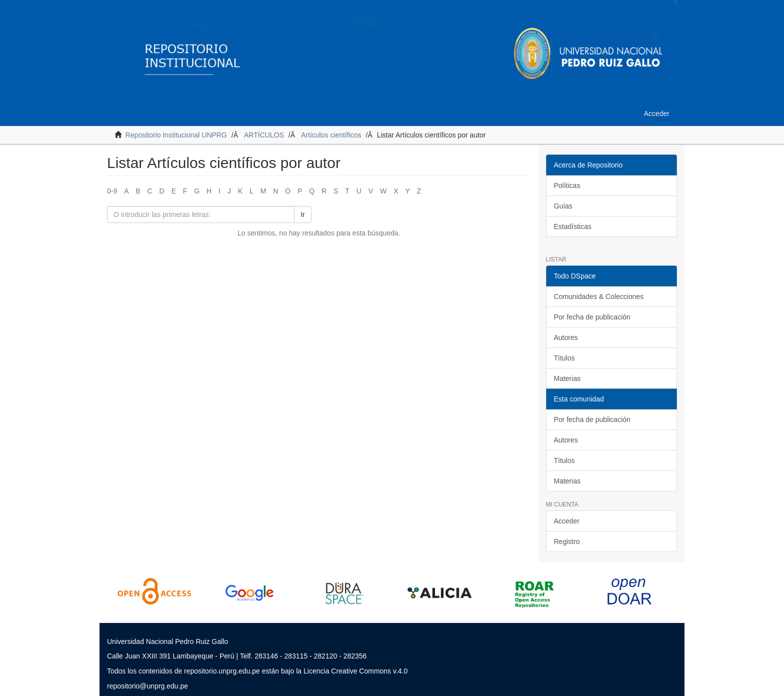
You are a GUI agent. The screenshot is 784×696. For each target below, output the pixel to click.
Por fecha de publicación (592, 317)
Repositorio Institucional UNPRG (176, 135)
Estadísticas (573, 226)
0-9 (112, 191)
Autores (566, 337)
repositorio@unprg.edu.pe (147, 686)
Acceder (567, 521)
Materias (567, 378)
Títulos (564, 358)
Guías (563, 206)
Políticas (567, 185)
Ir (303, 214)
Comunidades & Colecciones (599, 296)
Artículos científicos (331, 135)
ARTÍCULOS (264, 135)
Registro (567, 541)
